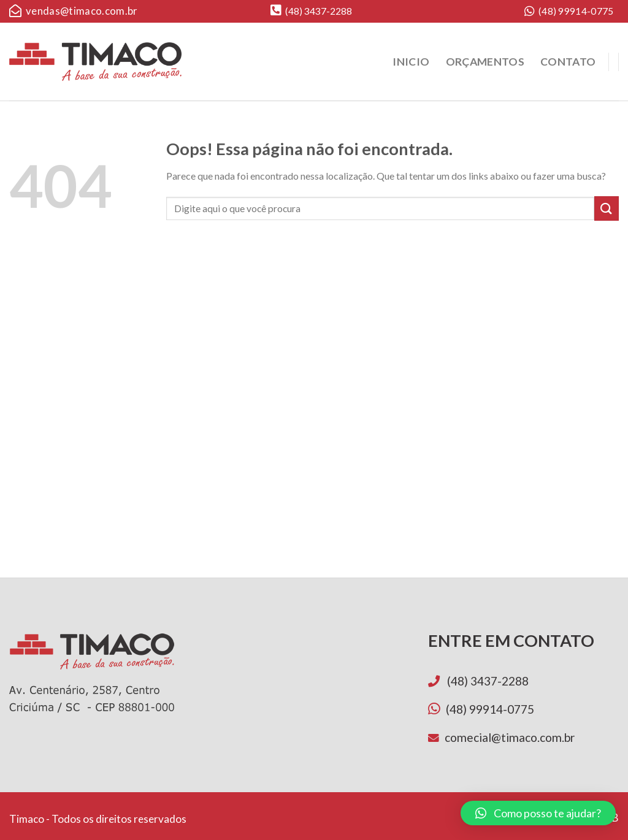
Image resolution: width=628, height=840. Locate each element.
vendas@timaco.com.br (74, 11)
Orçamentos (485, 62)
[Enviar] (607, 208)
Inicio (411, 62)
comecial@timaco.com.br (510, 737)
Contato (568, 62)
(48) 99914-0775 (569, 11)
